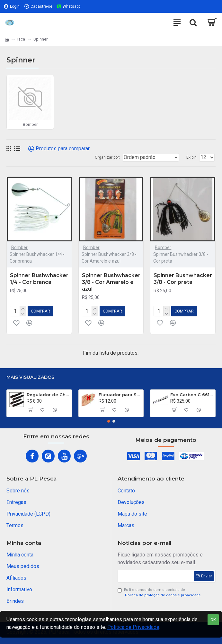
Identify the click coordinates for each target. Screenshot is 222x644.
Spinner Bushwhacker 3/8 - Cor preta (183, 279)
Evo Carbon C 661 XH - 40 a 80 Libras (192, 395)
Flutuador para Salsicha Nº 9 (120, 395)
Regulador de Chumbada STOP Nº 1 (48, 395)
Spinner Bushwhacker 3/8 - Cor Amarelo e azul (111, 282)
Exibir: (191, 157)
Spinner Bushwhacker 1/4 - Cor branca (39, 279)
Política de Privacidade (133, 627)
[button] (109, 421)
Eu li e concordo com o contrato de (160, 593)
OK (213, 620)
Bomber (19, 247)
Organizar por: (107, 157)
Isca (21, 39)
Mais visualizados (30, 377)
